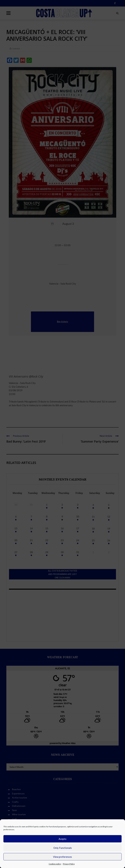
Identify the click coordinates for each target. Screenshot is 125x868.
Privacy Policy (69, 864)
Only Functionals (63, 848)
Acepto (62, 839)
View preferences (62, 857)
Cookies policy (55, 864)
